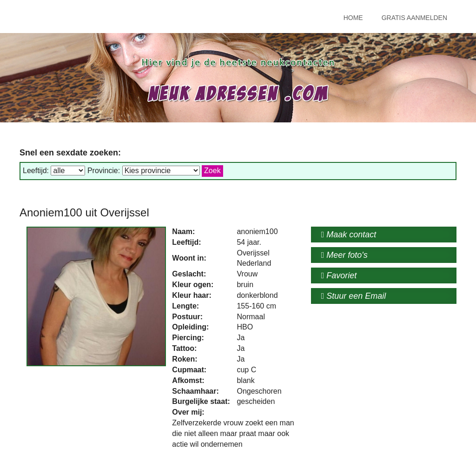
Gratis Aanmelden (414, 18)
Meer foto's (344, 255)
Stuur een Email (354, 296)
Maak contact (349, 235)
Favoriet (339, 275)
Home (353, 18)
